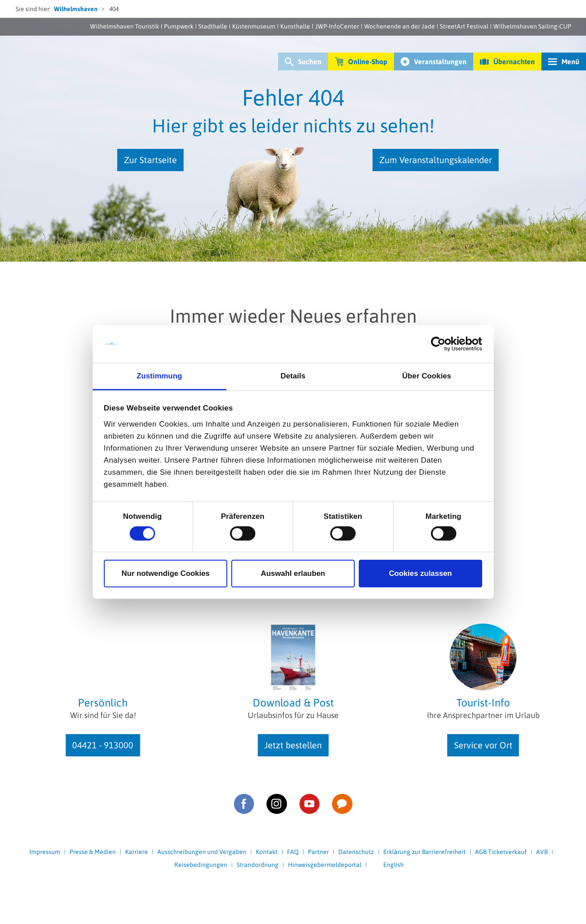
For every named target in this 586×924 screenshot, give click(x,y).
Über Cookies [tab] (427, 376)
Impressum (45, 852)
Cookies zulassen (421, 573)
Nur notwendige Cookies (166, 573)
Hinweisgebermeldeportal (325, 865)
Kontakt (267, 852)
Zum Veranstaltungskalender (436, 160)
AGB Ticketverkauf (501, 852)
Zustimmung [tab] (159, 376)
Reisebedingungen (201, 865)
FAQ (293, 852)
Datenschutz (356, 852)
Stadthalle (213, 26)
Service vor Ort (483, 745)
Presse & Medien (93, 852)
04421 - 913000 (103, 745)
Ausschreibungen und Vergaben (202, 852)
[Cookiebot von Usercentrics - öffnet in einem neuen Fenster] (443, 344)
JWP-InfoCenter (337, 26)
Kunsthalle (295, 26)
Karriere (137, 852)
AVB (542, 852)
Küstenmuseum (254, 26)
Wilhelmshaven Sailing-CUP (532, 26)
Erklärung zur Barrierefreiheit (424, 852)
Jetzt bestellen (293, 745)
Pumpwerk (179, 26)
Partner (318, 852)
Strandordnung (258, 865)
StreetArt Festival (464, 26)
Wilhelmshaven (76, 9)
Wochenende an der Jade (400, 26)
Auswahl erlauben (293, 573)
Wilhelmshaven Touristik (125, 26)
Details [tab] (293, 376)
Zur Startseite (150, 160)
